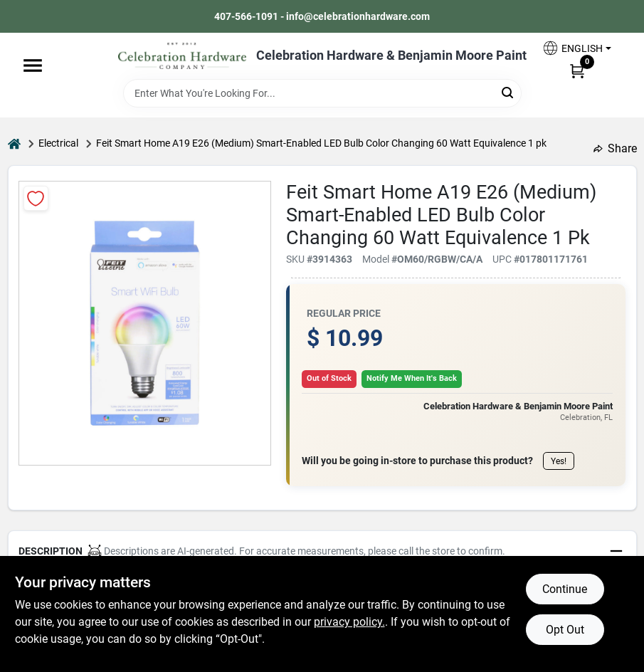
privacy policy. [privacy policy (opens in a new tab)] (349, 622)
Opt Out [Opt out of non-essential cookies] (565, 630)
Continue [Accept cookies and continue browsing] (565, 589)
